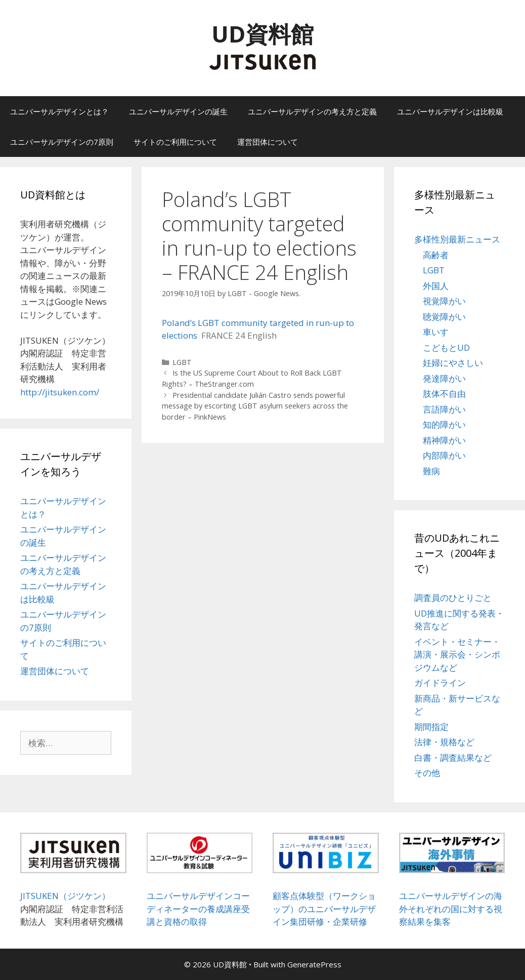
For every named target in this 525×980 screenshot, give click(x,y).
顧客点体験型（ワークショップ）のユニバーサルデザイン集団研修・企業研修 (324, 909)
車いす (436, 332)
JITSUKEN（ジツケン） (65, 896)
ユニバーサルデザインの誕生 (178, 111)
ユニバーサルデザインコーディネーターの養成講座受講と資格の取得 (198, 909)
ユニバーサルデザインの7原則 (62, 142)
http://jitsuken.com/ (60, 392)
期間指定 (431, 727)
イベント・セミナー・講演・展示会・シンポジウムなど (457, 655)
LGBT (182, 362)
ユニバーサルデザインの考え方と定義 (312, 111)
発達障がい (444, 378)
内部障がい (444, 455)
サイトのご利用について (175, 142)
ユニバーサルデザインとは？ (59, 111)
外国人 (436, 286)
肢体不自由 (444, 394)
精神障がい (444, 440)
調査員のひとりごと (453, 598)
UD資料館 (262, 34)
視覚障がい (444, 301)
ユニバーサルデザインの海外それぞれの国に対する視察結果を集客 (451, 909)
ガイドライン (440, 683)
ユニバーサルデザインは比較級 (450, 111)
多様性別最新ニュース (457, 239)
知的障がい (444, 424)
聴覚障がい (444, 317)
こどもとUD (446, 348)
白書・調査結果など (453, 758)
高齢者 (436, 255)
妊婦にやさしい (453, 363)
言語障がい (444, 409)
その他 (427, 773)
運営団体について (268, 142)
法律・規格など (444, 742)
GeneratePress (314, 964)
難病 (431, 471)
